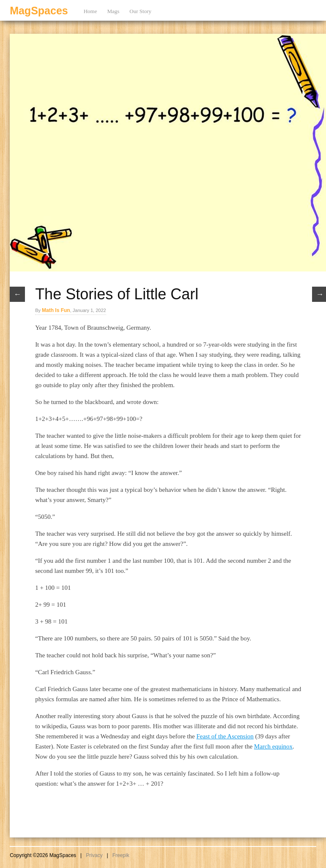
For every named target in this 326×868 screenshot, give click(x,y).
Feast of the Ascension (225, 736)
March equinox (273, 746)
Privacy (94, 855)
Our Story (140, 11)
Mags (113, 11)
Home (90, 11)
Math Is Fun (56, 310)
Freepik (121, 855)
